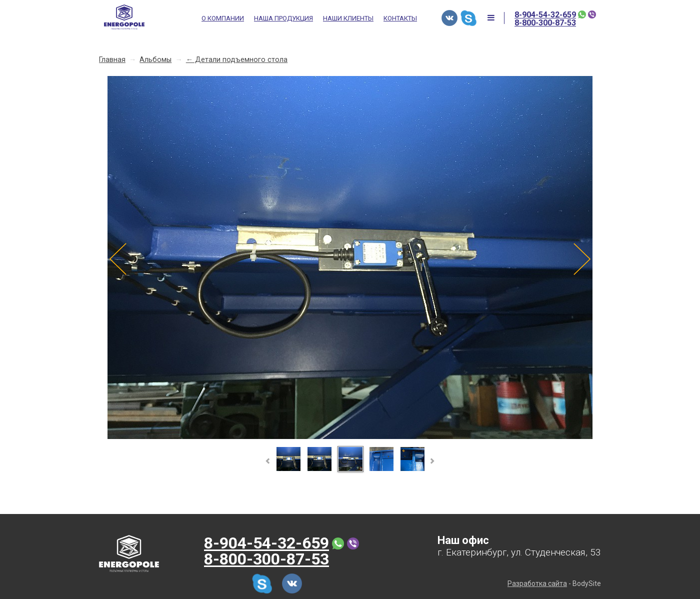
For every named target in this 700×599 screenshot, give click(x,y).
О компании (223, 18)
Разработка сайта (537, 583)
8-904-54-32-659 (545, 15)
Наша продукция (283, 18)
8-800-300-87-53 (545, 23)
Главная (112, 60)
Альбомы (155, 60)
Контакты (400, 18)
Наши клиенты (348, 18)
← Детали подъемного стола (237, 60)
